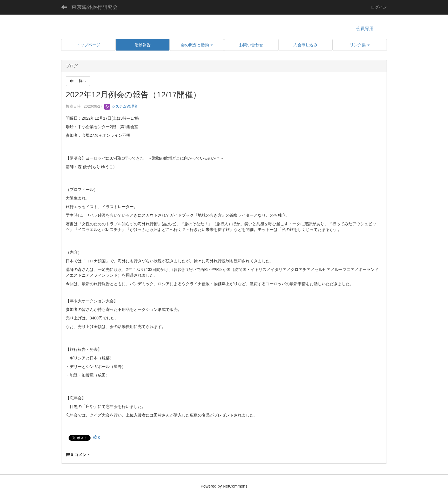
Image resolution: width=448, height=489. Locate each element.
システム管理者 (121, 106)
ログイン (379, 7)
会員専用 (365, 29)
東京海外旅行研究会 (95, 7)
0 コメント (78, 455)
